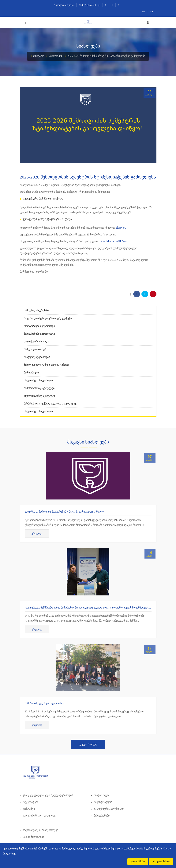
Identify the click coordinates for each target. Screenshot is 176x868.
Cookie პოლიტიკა (33, 837)
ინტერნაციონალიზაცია (38, 380)
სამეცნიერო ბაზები (36, 349)
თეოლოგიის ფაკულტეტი (40, 396)
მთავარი (37, 56)
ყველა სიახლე (88, 744)
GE (152, 12)
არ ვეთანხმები (161, 861)
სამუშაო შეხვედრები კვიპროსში (45, 703)
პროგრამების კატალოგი (39, 326)
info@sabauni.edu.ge (89, 5)
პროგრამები (102, 816)
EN (143, 12)
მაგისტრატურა (103, 802)
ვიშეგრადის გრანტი (36, 311)
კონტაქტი (29, 809)
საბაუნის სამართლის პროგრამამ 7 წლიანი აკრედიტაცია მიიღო (65, 512)
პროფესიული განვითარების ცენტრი (47, 365)
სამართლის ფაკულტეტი (39, 388)
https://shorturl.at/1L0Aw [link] (113, 241)
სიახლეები (56, 56)
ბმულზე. (121, 228)
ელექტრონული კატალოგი (39, 816)
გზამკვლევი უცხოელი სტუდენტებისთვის (48, 795)
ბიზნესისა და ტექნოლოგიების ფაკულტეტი (51, 404)
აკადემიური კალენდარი (109, 809)
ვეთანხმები (138, 861)
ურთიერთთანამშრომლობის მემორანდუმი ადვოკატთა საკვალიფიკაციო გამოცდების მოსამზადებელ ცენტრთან (95, 608)
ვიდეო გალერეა (64, 5)
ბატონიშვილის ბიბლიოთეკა (40, 830)
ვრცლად (37, 533)
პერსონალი (31, 373)
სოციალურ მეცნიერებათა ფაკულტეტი (48, 318)
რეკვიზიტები (30, 802)
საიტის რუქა (101, 795)
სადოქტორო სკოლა (37, 342)
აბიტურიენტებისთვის (37, 357)
